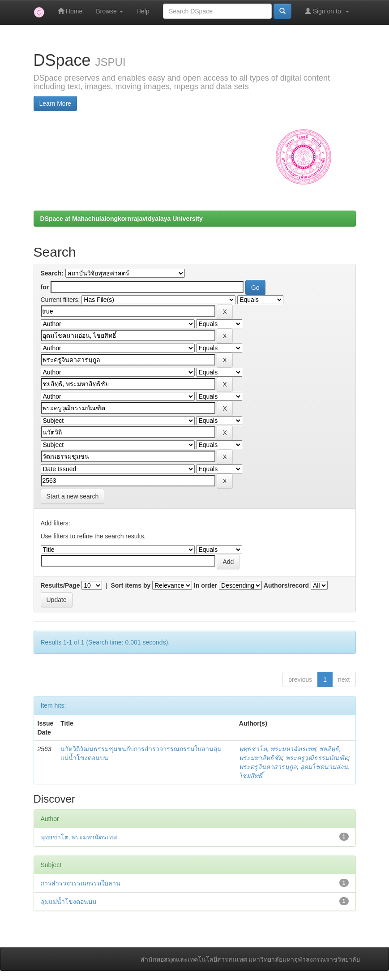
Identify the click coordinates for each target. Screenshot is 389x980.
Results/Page (60, 585)
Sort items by (131, 585)
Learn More (56, 103)
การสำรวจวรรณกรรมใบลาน (81, 883)
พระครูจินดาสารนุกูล (268, 767)
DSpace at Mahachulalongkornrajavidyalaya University (122, 219)
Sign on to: (327, 11)
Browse (109, 11)
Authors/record (286, 585)
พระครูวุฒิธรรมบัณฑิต (317, 758)
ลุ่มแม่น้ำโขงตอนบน (69, 902)
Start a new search (73, 496)
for (45, 287)
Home (70, 11)
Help (143, 11)
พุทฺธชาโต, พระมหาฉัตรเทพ (277, 749)
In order (205, 585)
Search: (52, 273)
